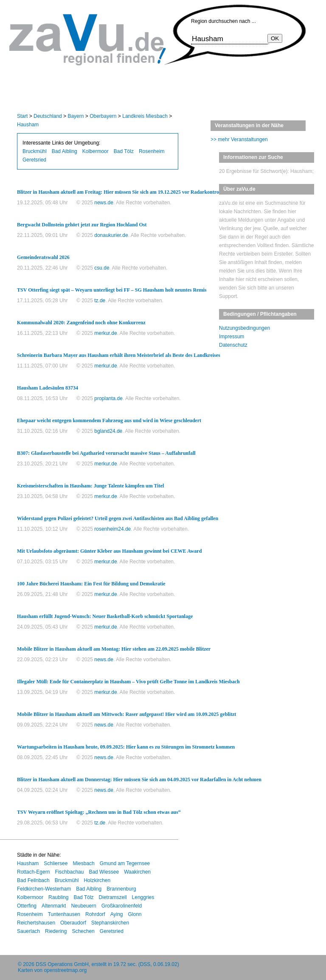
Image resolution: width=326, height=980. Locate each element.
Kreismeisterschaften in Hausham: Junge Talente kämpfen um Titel (90, 486)
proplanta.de (108, 398)
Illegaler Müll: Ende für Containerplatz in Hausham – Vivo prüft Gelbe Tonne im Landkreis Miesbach (128, 682)
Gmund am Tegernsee (125, 863)
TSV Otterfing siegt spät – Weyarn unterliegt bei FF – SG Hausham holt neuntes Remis (112, 290)
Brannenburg (121, 889)
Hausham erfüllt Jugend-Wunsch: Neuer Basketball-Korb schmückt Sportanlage (105, 616)
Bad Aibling (65, 151)
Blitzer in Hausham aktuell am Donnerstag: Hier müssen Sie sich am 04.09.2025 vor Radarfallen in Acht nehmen (139, 780)
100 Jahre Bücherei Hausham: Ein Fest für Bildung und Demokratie (91, 584)
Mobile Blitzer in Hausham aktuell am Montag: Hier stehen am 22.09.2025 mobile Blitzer (114, 649)
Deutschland (48, 116)
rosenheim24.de (112, 529)
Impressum (232, 337)
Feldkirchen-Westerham (44, 889)
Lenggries (143, 897)
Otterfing (27, 906)
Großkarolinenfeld (122, 906)
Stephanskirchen (110, 923)
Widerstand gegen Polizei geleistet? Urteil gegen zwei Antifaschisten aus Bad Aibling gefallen (118, 518)
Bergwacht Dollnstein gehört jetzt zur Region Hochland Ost (82, 225)
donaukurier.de (111, 235)
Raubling (58, 897)
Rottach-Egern (33, 872)
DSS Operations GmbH (62, 964)
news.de (104, 203)
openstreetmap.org (65, 970)
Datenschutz (233, 345)
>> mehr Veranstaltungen (239, 139)
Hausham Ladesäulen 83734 (48, 388)
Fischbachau (69, 872)
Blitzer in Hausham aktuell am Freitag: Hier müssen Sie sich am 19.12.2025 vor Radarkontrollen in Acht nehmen (140, 192)
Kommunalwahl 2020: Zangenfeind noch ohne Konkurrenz (81, 323)
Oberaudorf (73, 923)
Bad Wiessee (104, 872)
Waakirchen (137, 872)
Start (22, 116)
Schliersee (56, 863)
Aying (117, 914)
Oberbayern (103, 116)
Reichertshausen (36, 923)
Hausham (28, 125)
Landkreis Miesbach (145, 116)
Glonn (135, 914)
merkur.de (105, 333)
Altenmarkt (54, 906)
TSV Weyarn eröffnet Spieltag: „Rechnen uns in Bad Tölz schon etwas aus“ (99, 812)
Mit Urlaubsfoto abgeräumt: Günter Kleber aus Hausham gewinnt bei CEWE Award (109, 551)
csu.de (102, 268)
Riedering (56, 931)
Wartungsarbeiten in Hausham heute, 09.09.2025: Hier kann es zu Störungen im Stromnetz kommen (126, 747)
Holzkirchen (97, 880)
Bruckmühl (35, 151)
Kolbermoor (96, 151)
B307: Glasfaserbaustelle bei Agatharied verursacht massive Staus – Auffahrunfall (106, 453)
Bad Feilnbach (33, 880)
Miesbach (83, 863)
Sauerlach (28, 931)
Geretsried (34, 160)
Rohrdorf (95, 914)
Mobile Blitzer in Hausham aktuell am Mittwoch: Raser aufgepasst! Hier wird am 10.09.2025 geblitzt (126, 714)
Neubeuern (83, 906)
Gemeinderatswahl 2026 (43, 257)
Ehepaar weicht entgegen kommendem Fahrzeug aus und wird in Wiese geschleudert (109, 420)
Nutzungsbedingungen (244, 328)
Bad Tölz (124, 151)
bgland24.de (108, 431)
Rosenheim (152, 151)
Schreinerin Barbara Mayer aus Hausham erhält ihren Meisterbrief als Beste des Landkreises (119, 355)
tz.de (100, 301)
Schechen (83, 931)
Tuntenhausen (64, 914)
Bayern (76, 116)
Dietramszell (113, 897)
